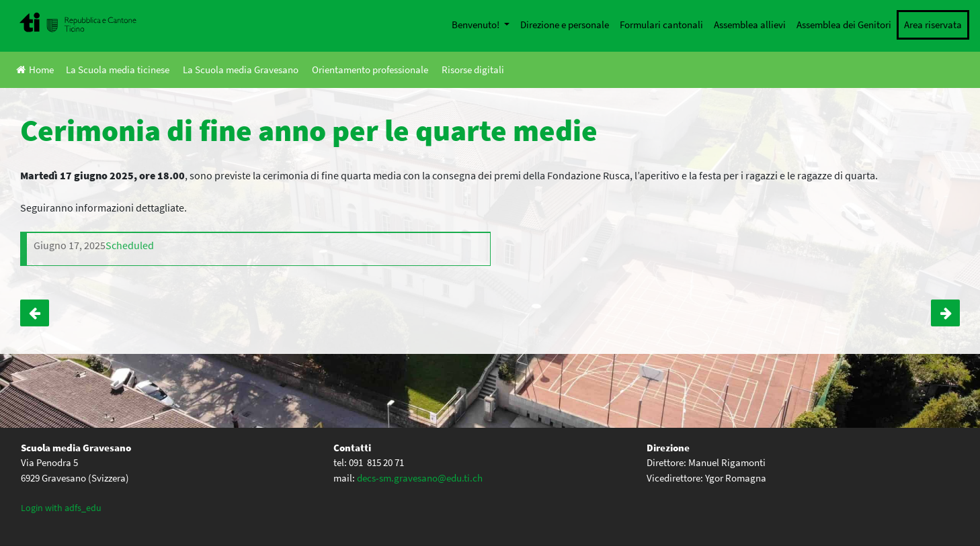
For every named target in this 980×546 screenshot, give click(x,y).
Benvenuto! (477, 25)
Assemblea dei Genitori (844, 25)
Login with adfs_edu (61, 508)
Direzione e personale (565, 25)
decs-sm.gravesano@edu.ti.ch (420, 478)
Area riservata (933, 25)
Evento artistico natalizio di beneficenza (35, 313)
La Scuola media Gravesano (241, 70)
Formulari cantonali (661, 25)
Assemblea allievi (750, 25)
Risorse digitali (473, 70)
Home (35, 70)
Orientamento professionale (370, 70)
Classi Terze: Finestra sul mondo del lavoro (945, 313)
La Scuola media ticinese (118, 70)
